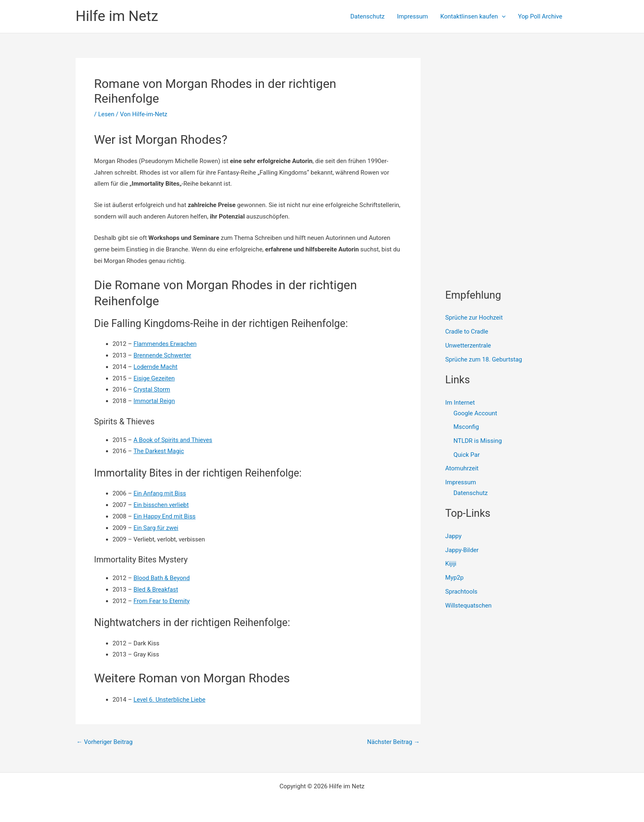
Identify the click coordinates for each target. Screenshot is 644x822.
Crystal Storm (152, 389)
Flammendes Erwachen (166, 344)
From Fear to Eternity (162, 601)
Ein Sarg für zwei (156, 528)
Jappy (453, 536)
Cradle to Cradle (467, 332)
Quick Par (467, 455)
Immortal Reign (154, 401)
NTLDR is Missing (478, 441)
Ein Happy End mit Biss (165, 516)
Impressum (413, 16)
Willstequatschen (469, 606)
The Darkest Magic (159, 451)
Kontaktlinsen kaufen (473, 16)
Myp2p (454, 578)
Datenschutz (368, 16)
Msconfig (466, 427)
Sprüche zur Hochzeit (474, 318)
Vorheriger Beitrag (105, 742)
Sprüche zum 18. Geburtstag (484, 359)
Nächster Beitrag (393, 742)
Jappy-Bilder (462, 550)
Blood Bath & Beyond (162, 578)
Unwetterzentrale (468, 345)
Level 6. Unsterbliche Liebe (170, 700)
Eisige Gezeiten (154, 378)
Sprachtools (462, 592)
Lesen (106, 114)
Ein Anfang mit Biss (160, 493)
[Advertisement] (507, 109)
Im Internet (460, 403)
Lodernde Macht (156, 367)
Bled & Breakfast (156, 589)
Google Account (475, 413)
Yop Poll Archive (540, 16)
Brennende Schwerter (163, 355)
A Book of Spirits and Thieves (174, 440)
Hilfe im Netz (117, 16)
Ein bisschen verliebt (162, 505)
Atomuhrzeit (462, 469)
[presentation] (502, 16)
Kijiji (451, 564)
